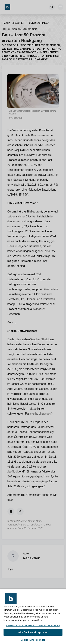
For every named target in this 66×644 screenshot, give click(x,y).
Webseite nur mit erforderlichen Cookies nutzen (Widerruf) (33, 625)
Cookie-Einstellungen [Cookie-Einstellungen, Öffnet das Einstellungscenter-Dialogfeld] (33, 640)
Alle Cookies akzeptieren (33, 632)
